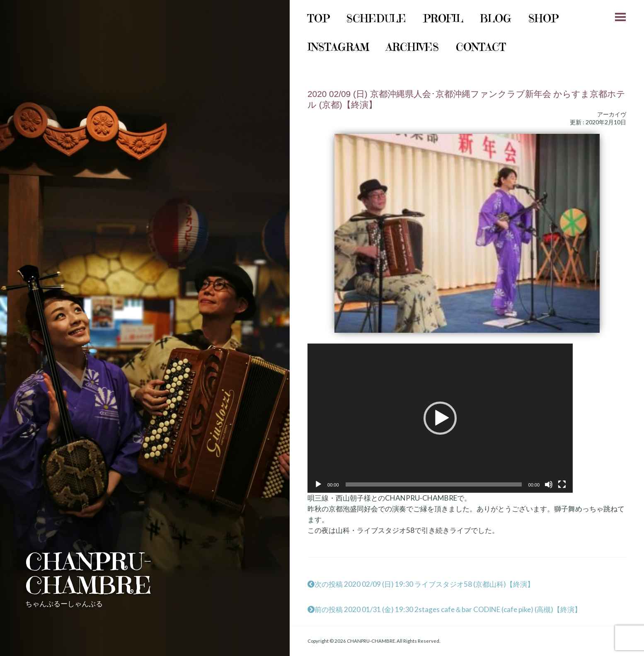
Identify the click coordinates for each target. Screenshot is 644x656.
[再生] (318, 484)
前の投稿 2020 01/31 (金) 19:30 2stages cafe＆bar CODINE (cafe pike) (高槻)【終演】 (444, 609)
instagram (338, 47)
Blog (496, 18)
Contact (481, 47)
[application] (440, 418)
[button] (440, 418)
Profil (443, 18)
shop (544, 18)
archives (412, 47)
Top (319, 18)
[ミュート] (549, 484)
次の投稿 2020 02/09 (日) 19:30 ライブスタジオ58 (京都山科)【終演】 (421, 584)
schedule (376, 18)
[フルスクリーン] (562, 484)
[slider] (434, 484)
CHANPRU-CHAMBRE (88, 573)
